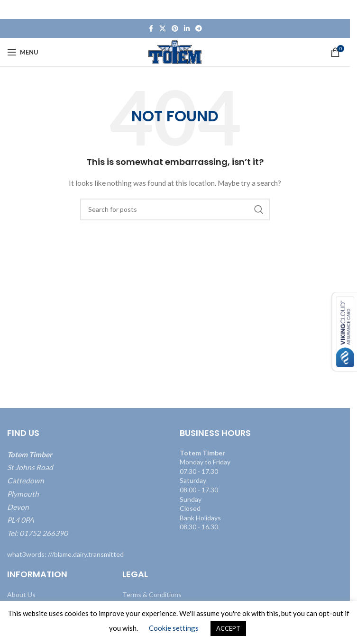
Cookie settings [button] (174, 628)
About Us (21, 594)
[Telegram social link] (199, 29)
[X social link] (163, 29)
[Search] (175, 209)
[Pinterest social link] (175, 29)
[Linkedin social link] (187, 29)
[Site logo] (175, 51)
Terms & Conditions (152, 594)
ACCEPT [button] (228, 628)
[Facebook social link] (151, 29)
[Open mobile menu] (23, 52)
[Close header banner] (338, 9)
